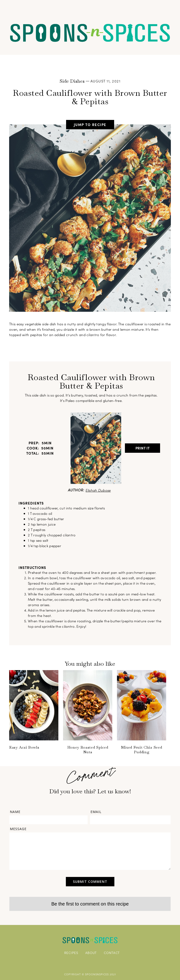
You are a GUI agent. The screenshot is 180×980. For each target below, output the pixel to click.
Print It (143, 448)
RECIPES (71, 953)
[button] (90, 8)
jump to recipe (90, 124)
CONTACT (112, 953)
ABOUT (91, 953)
